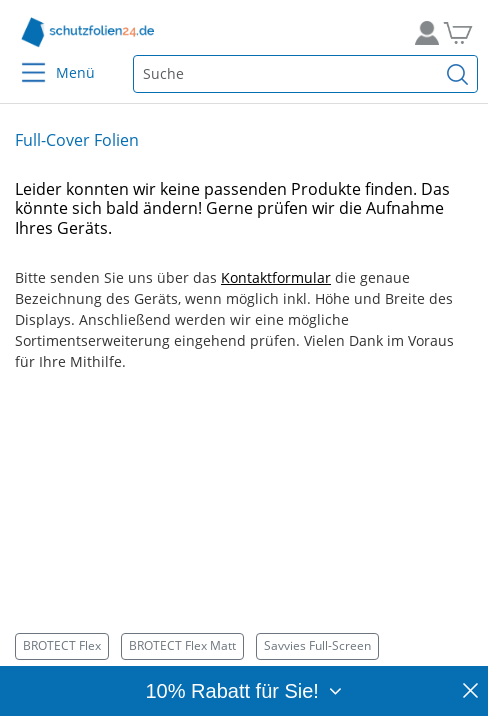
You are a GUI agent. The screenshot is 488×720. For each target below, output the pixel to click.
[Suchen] (458, 74)
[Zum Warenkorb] (465, 32)
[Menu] (21, 59)
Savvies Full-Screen (317, 645)
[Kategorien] (244, 646)
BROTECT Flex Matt (182, 645)
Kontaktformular (276, 277)
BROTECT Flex (62, 645)
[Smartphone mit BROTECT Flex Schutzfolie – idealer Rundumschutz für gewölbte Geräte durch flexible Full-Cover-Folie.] (244, 520)
